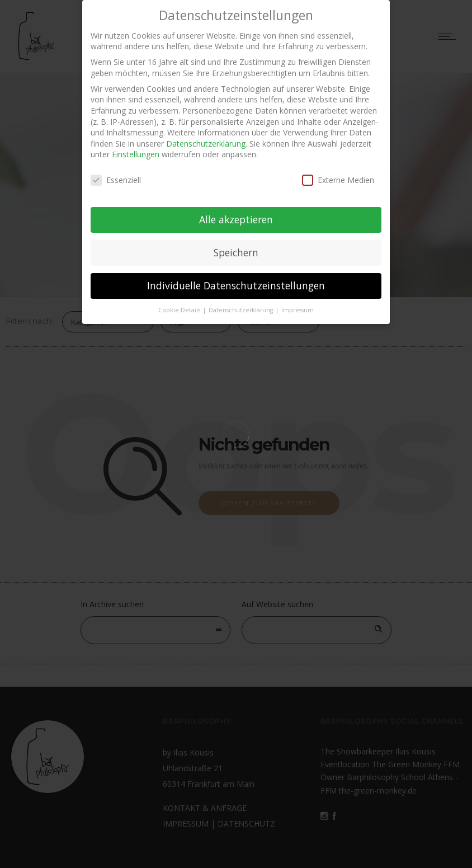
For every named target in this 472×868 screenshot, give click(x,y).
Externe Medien (338, 176)
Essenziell (116, 176)
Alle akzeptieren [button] (236, 215)
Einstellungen (136, 150)
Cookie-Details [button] (180, 306)
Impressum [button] (298, 306)
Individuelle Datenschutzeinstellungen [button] (236, 281)
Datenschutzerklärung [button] (242, 306)
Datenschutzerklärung (206, 139)
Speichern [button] (236, 248)
